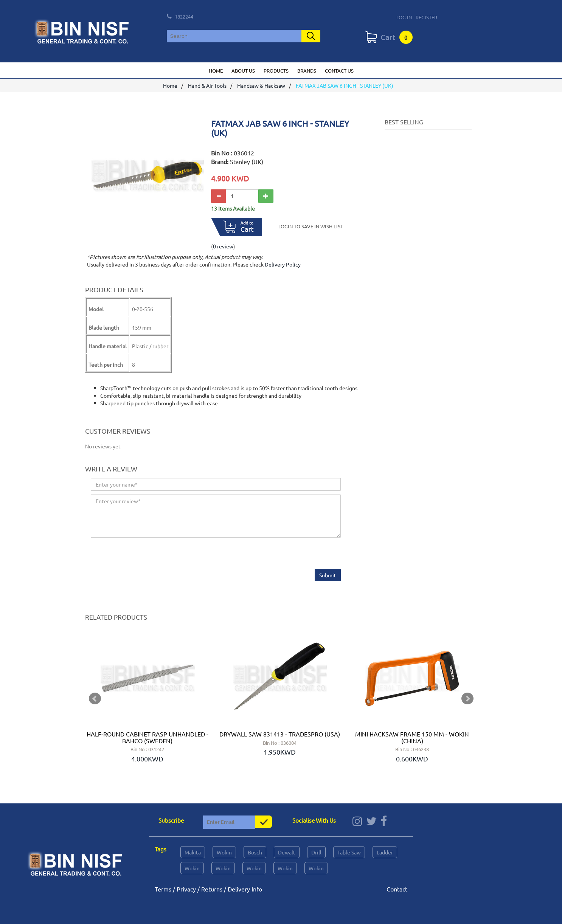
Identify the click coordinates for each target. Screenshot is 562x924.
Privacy (186, 889)
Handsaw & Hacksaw (261, 86)
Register (426, 17)
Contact (397, 889)
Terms (163, 889)
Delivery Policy (283, 264)
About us (243, 71)
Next (467, 699)
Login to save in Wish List (311, 226)
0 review (223, 246)
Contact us (339, 71)
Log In (404, 17)
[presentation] (148, 555)
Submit (328, 575)
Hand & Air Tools (207, 86)
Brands (307, 71)
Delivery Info (245, 889)
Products (276, 71)
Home (216, 71)
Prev (95, 699)
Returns (212, 889)
